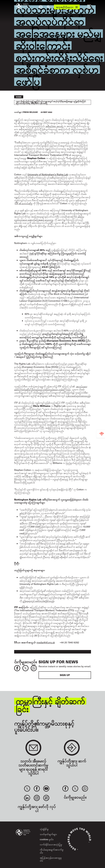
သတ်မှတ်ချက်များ (48, 834)
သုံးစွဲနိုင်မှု (44, 829)
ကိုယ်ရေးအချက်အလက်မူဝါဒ (52, 851)
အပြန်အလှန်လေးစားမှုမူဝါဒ (51, 859)
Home (19, 97)
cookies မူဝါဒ (47, 839)
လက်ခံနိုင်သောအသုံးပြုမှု (51, 844)
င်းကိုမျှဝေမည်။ (26, 662)
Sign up (65, 675)
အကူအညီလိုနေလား (65, 7)
